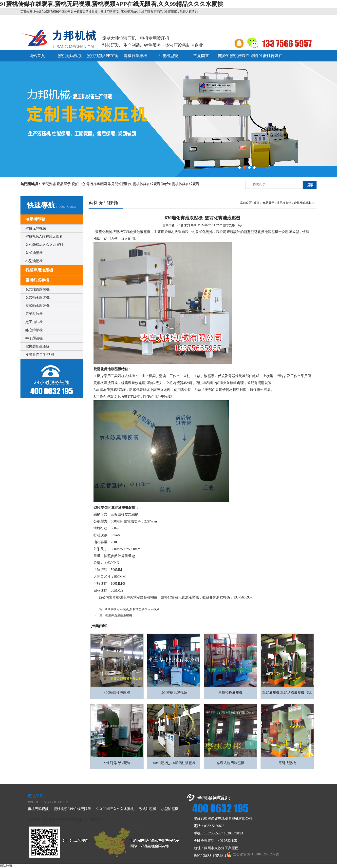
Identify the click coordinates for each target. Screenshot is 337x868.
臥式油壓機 (34, 253)
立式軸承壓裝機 (37, 306)
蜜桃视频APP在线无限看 (44, 237)
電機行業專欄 (135, 56)
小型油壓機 (34, 261)
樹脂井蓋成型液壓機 (119, 615)
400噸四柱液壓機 (117, 693)
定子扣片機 (34, 322)
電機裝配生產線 (37, 346)
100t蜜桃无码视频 (174, 693)
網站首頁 (37, 56)
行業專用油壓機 (39, 270)
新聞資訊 (49, 184)
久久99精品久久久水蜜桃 (44, 245)
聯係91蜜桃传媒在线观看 (180, 184)
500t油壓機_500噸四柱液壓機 (174, 763)
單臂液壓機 (287, 763)
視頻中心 (78, 184)
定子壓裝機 (34, 314)
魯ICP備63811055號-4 (210, 856)
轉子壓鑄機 (34, 338)
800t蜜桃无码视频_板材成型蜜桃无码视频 (132, 609)
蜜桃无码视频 (70, 56)
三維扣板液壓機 (230, 693)
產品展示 (64, 184)
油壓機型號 (168, 56)
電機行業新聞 (96, 184)
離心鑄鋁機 (34, 330)
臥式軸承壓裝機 (37, 298)
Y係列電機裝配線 (117, 763)
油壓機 (47, 820)
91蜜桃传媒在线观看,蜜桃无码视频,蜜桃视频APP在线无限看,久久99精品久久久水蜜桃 (112, 4)
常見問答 (201, 56)
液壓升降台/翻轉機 (40, 355)
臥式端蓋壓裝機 (37, 289)
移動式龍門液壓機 (230, 763)
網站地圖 (6, 866)
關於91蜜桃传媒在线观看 (141, 184)
